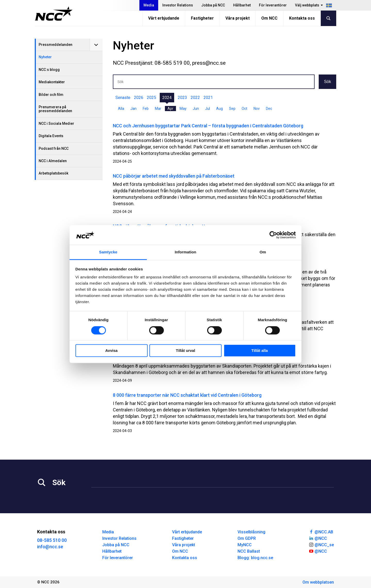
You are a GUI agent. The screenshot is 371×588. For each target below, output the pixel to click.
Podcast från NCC (54, 148)
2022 (195, 98)
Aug (220, 109)
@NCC (318, 538)
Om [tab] (263, 252)
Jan (133, 109)
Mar (158, 109)
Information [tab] (185, 252)
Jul (208, 109)
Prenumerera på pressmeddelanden (55, 109)
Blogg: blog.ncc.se (255, 558)
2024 (167, 98)
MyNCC (245, 545)
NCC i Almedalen (53, 161)
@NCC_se (321, 544)
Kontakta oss (302, 18)
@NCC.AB (321, 532)
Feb (146, 109)
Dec (269, 109)
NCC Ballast (249, 551)
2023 (182, 98)
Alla (121, 109)
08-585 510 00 (52, 540)
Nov (257, 109)
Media (149, 5)
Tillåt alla (260, 351)
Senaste (123, 98)
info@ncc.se (50, 547)
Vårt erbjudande (164, 18)
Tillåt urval (186, 351)
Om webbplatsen (318, 582)
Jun (196, 109)
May (183, 109)
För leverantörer (273, 5)
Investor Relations (178, 5)
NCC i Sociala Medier (56, 123)
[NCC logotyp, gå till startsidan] (54, 14)
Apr (170, 109)
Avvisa (112, 351)
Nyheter (45, 57)
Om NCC (269, 18)
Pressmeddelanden (56, 45)
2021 (208, 98)
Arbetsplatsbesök (53, 173)
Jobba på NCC (213, 5)
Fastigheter (202, 18)
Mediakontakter (52, 82)
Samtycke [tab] (108, 252)
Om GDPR (247, 538)
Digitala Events (51, 136)
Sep (232, 109)
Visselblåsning (251, 532)
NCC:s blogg (49, 70)
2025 (151, 98)
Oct (244, 109)
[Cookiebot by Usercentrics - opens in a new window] (273, 235)
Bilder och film (51, 95)
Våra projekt (238, 18)
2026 (139, 98)
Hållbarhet (242, 5)
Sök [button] (327, 82)
